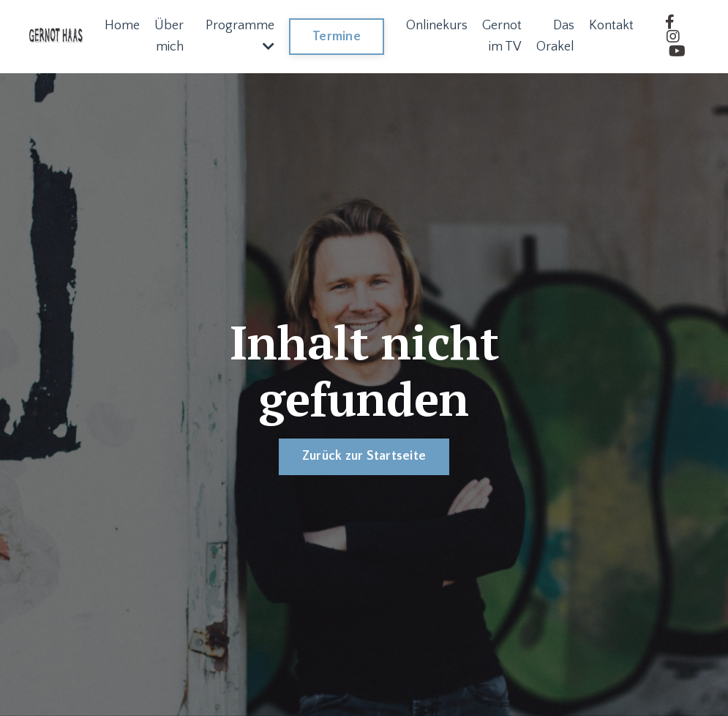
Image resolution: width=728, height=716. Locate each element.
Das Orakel (555, 36)
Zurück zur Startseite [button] (364, 456)
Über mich (169, 36)
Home (122, 26)
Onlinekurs (437, 26)
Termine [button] (337, 37)
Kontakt (611, 26)
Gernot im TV (502, 36)
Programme (240, 36)
